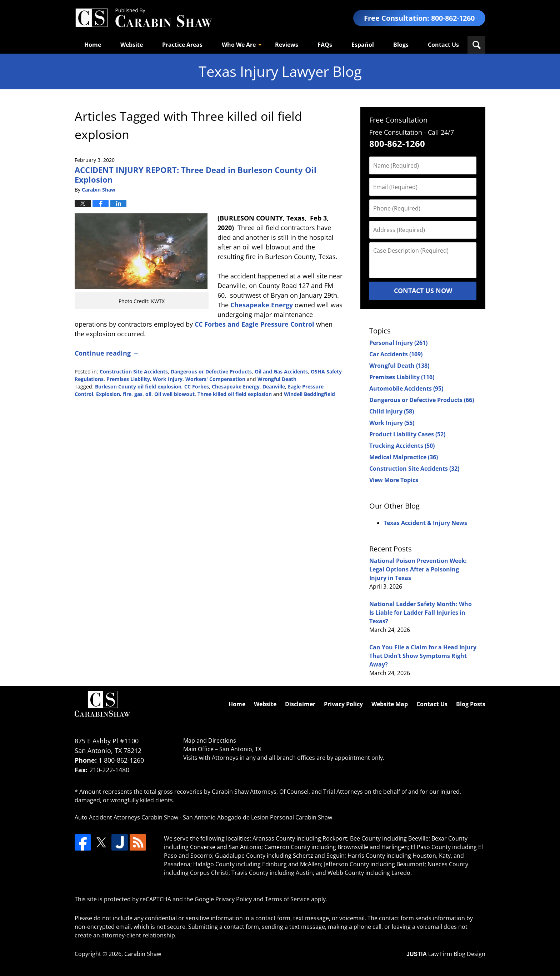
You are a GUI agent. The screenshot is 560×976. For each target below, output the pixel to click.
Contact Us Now (423, 291)
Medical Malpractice (404, 457)
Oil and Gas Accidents (281, 371)
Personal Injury (398, 343)
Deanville (274, 387)
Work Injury (168, 379)
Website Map (390, 704)
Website (132, 45)
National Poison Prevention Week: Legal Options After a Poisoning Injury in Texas (418, 569)
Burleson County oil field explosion (138, 387)
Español (363, 45)
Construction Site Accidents (134, 371)
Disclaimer (300, 704)
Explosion (108, 394)
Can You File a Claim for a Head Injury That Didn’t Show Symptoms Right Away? (423, 656)
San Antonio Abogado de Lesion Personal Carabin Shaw (257, 817)
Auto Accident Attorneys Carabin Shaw (126, 817)
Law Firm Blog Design (446, 954)
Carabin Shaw (143, 954)
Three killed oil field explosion (235, 394)
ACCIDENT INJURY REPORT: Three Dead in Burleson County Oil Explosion (196, 174)
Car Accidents (396, 354)
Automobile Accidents (406, 388)
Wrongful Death (277, 379)
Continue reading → (107, 353)
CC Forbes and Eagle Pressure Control (254, 324)
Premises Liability (128, 379)
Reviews (287, 45)
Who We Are (239, 45)
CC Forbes (197, 387)
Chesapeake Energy (262, 305)
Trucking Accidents (402, 446)
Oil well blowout (174, 394)
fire (127, 394)
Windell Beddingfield (309, 394)
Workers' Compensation (215, 379)
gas (138, 394)
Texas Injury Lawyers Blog (144, 18)
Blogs (401, 45)
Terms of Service (287, 899)
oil (148, 394)
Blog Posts (471, 704)
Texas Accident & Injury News (425, 523)
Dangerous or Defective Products (211, 371)
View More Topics (394, 480)
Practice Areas (182, 45)
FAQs (325, 45)
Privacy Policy (343, 704)
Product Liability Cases (407, 434)
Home (93, 45)
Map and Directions (210, 740)
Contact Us (443, 45)
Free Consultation (398, 120)
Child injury (392, 411)
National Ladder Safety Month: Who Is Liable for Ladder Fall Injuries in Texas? (421, 613)
